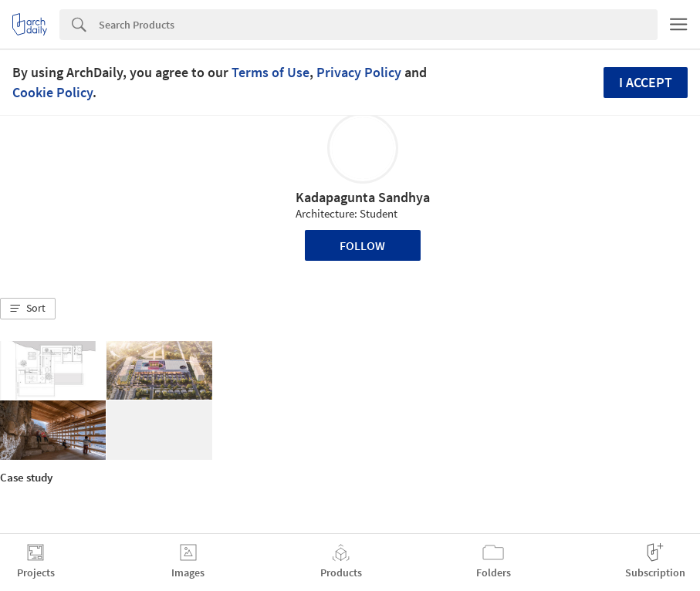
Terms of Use (271, 72)
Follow (362, 245)
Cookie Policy (52, 92)
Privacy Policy (359, 72)
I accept (646, 82)
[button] (28, 309)
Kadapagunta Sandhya (363, 197)
